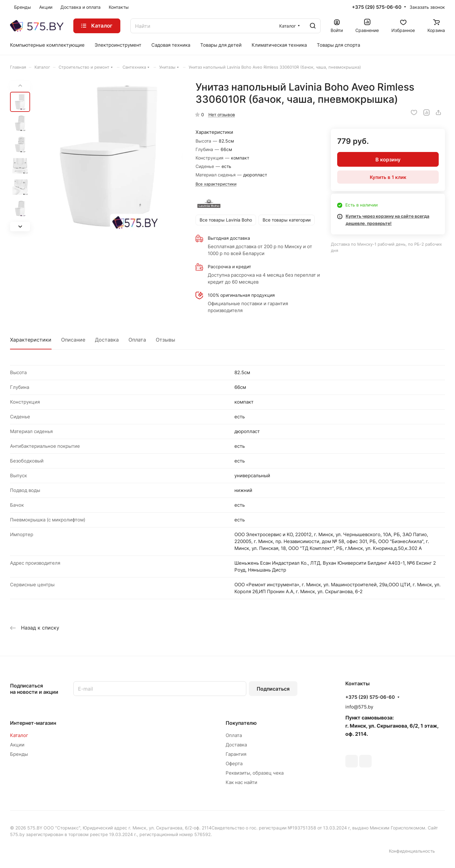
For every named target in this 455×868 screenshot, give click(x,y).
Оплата (137, 340)
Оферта (234, 763)
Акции (17, 745)
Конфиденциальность (412, 851)
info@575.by (359, 707)
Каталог (19, 735)
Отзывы (165, 340)
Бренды (19, 754)
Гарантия (236, 754)
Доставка (107, 340)
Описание (73, 340)
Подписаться (273, 689)
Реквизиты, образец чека (255, 773)
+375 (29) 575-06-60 (377, 7)
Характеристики (31, 340)
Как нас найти (241, 782)
